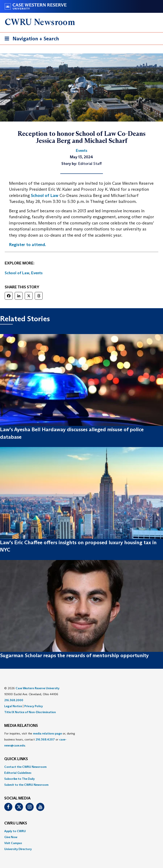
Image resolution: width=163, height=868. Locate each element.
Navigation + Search (30, 39)
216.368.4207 (45, 739)
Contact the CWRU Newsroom (25, 767)
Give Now (11, 837)
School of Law (45, 195)
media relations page (47, 733)
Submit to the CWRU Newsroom (26, 785)
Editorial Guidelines (18, 773)
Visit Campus (13, 843)
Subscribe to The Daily (19, 779)
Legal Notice (13, 706)
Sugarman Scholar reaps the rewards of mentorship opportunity (74, 655)
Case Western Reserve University (38, 688)
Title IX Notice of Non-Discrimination (30, 712)
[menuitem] (81, 767)
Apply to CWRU (15, 831)
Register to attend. (27, 245)
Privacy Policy (34, 706)
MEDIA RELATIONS (21, 726)
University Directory (18, 849)
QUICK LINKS (16, 759)
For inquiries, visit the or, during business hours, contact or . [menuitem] (40, 739)
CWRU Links (16, 823)
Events (37, 273)
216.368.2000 (14, 700)
